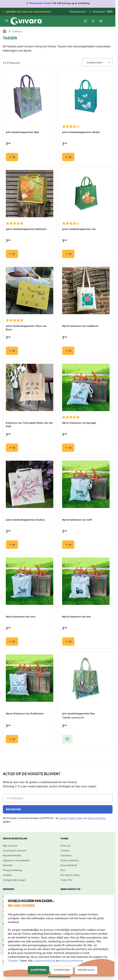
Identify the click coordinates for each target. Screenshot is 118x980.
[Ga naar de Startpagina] (5, 31)
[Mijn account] (93, 21)
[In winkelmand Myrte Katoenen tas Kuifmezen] (12, 739)
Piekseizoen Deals (40, 3)
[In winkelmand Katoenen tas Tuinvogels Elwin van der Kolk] (12, 448)
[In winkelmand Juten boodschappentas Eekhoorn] (12, 254)
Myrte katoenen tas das (76, 617)
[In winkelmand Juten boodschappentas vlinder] (68, 157)
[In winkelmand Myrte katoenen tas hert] (12, 641)
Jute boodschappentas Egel (22, 132)
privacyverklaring (71, 961)
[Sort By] (97, 62)
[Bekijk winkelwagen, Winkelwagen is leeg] (101, 21)
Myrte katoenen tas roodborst (80, 326)
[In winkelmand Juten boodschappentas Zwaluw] (12, 545)
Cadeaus (17, 31)
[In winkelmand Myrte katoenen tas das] (68, 641)
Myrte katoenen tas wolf (77, 520)
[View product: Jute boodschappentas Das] (67, 739)
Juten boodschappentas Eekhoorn (26, 229)
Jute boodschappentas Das (78, 713)
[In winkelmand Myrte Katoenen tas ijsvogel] (68, 448)
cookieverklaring (45, 961)
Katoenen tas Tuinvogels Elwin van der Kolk (29, 425)
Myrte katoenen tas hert (21, 617)
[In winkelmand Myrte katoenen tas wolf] (68, 545)
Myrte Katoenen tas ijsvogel (79, 423)
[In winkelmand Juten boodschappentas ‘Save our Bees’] (12, 351)
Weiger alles (86, 970)
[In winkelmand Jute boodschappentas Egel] (12, 157)
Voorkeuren (62, 970)
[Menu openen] (7, 21)
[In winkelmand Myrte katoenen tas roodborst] (68, 351)
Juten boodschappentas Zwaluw (25, 520)
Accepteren (39, 970)
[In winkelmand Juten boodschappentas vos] (68, 254)
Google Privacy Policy (71, 818)
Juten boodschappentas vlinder (81, 132)
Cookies (13, 961)
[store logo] (26, 21)
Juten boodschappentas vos (79, 229)
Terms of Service (96, 818)
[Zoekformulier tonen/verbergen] (85, 21)
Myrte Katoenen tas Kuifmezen (25, 713)
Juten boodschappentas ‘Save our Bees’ (26, 328)
